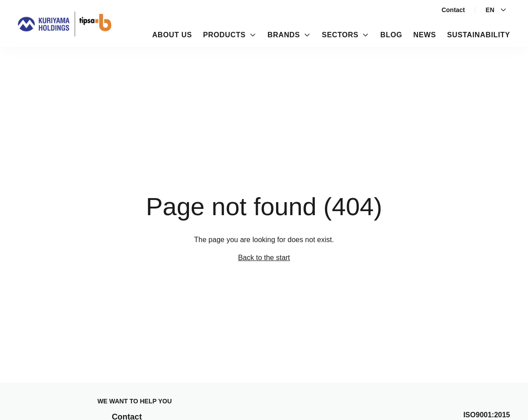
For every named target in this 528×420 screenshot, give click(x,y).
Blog (391, 35)
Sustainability (479, 35)
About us (172, 35)
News (425, 35)
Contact (453, 10)
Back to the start (264, 258)
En (496, 10)
